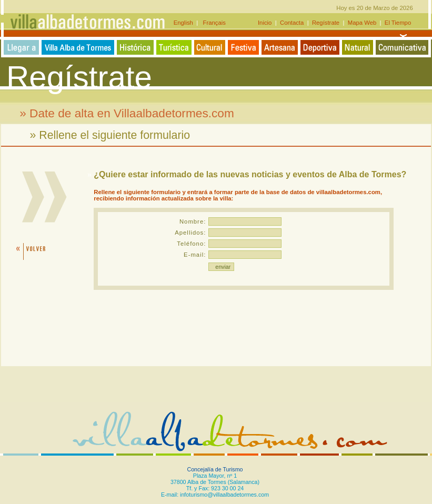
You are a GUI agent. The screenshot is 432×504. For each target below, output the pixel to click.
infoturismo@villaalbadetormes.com (224, 495)
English (185, 23)
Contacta (292, 23)
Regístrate (326, 23)
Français (212, 23)
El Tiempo (398, 23)
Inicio (266, 23)
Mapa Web (362, 23)
